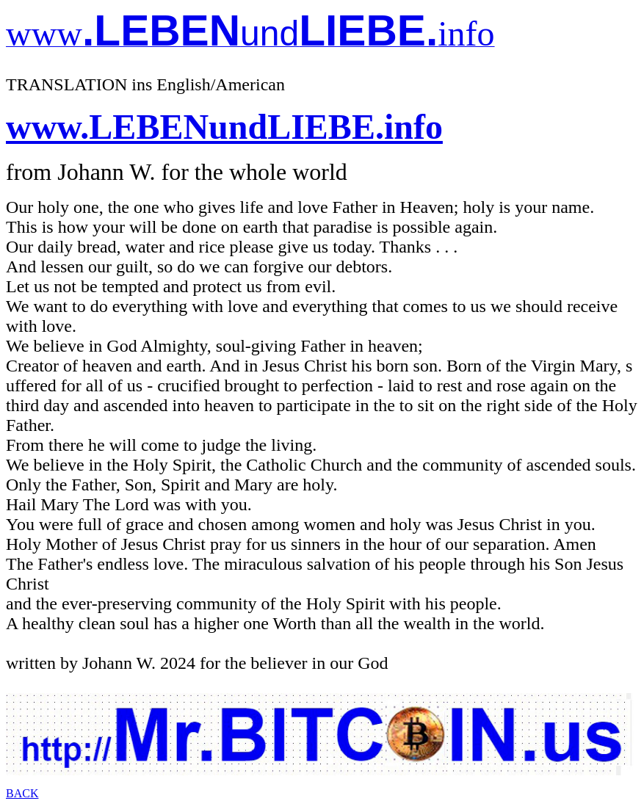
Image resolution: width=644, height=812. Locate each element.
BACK (22, 793)
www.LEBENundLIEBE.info (224, 127)
